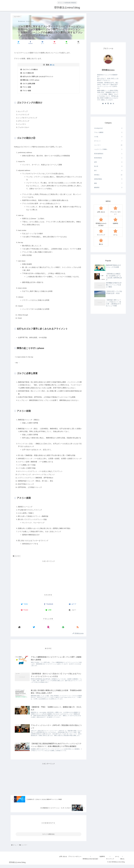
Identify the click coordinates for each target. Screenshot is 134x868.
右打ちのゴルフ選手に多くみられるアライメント (39, 77)
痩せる (122, 862)
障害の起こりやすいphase (32, 80)
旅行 (108, 171)
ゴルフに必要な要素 (30, 84)
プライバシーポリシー (72, 860)
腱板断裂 (108, 188)
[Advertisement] (48, 576)
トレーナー (17, 556)
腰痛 (108, 183)
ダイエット (108, 141)
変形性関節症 (108, 158)
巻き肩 (108, 166)
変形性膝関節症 (108, 154)
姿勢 (108, 162)
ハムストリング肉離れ (108, 149)
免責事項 (100, 860)
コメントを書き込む (49, 837)
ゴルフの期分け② (29, 73)
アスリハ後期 (28, 91)
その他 (108, 137)
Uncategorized (108, 128)
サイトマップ (109, 862)
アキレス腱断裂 (108, 132)
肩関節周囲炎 (108, 179)
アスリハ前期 (28, 87)
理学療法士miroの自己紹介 (88, 862)
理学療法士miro (108, 70)
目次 (48, 65)
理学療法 (108, 175)
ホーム (116, 860)
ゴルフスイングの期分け (31, 69)
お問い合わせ (59, 860)
